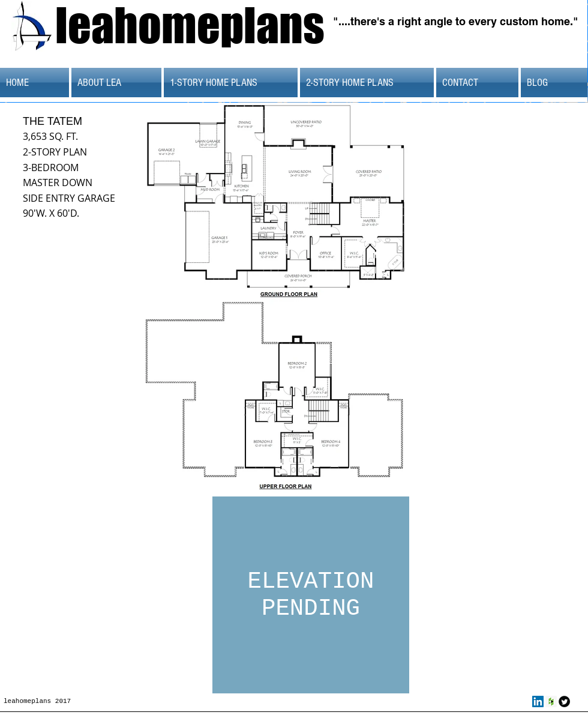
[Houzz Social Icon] (551, 701)
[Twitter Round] (564, 701)
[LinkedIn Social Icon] (538, 701)
